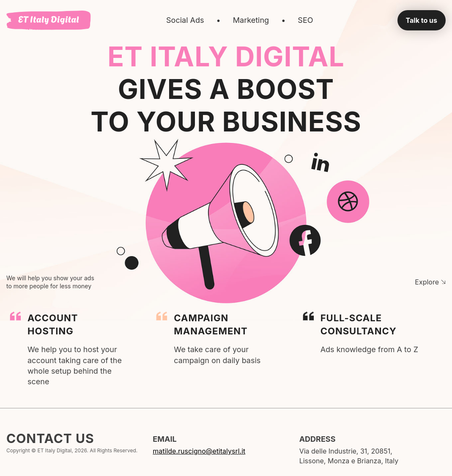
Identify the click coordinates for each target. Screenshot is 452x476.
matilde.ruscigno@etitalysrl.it (199, 451)
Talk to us (422, 20)
